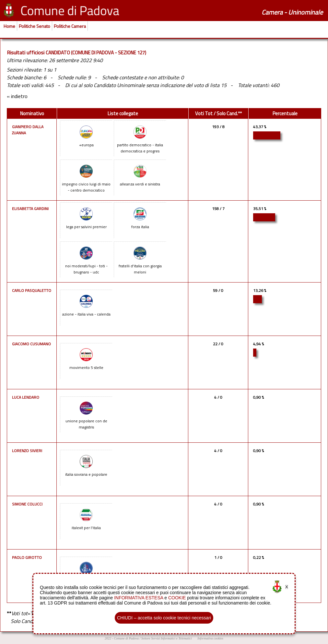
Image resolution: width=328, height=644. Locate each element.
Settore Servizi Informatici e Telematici (167, 638)
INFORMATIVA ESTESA (139, 598)
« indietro (17, 96)
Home (9, 26)
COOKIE (177, 598)
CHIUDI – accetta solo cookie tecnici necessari (164, 618)
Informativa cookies (210, 638)
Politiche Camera (70, 26)
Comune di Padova (126, 638)
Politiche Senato (35, 26)
